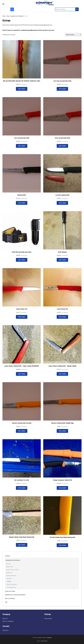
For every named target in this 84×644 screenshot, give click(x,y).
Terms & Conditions (8, 621)
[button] (3, 4)
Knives (9, 581)
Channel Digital (44, 641)
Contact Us (5, 630)
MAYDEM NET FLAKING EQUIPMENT (15, 595)
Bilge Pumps (10, 567)
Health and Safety (10, 591)
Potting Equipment (12, 584)
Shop (8, 16)
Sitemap (49, 638)
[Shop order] (73, 35)
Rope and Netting (10, 598)
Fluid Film (9, 578)
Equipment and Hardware (17, 16)
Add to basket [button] (22, 89)
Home (4, 16)
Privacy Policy (48, 618)
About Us (5, 618)
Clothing (7, 556)
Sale (6, 602)
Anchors (9, 564)
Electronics (9, 573)
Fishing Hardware (11, 575)
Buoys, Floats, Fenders (13, 570)
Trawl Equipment (11, 587)
